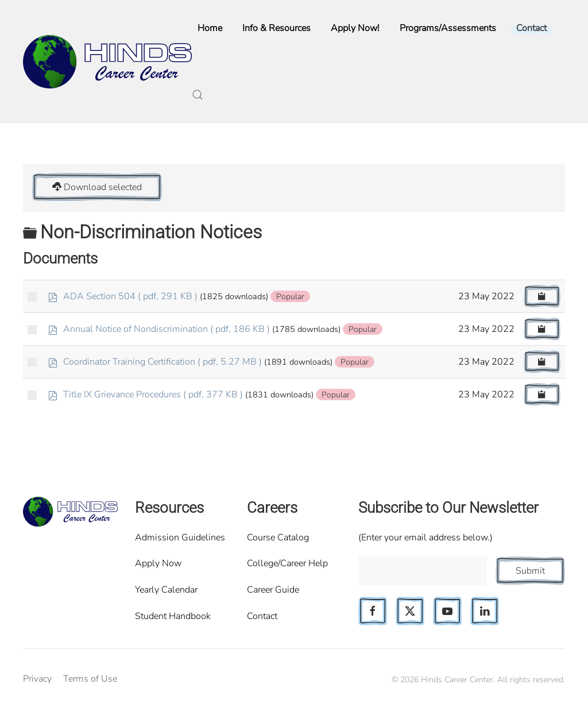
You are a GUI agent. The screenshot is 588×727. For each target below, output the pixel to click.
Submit (530, 571)
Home (210, 28)
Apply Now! (355, 28)
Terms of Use (90, 679)
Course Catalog (278, 537)
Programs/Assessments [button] (448, 28)
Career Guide (273, 590)
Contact (262, 616)
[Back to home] (107, 62)
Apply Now (158, 563)
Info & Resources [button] (276, 28)
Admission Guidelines (180, 537)
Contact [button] (531, 28)
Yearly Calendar (166, 590)
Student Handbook (173, 616)
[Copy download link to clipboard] (542, 296)
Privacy (37, 679)
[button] (198, 95)
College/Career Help (287, 563)
